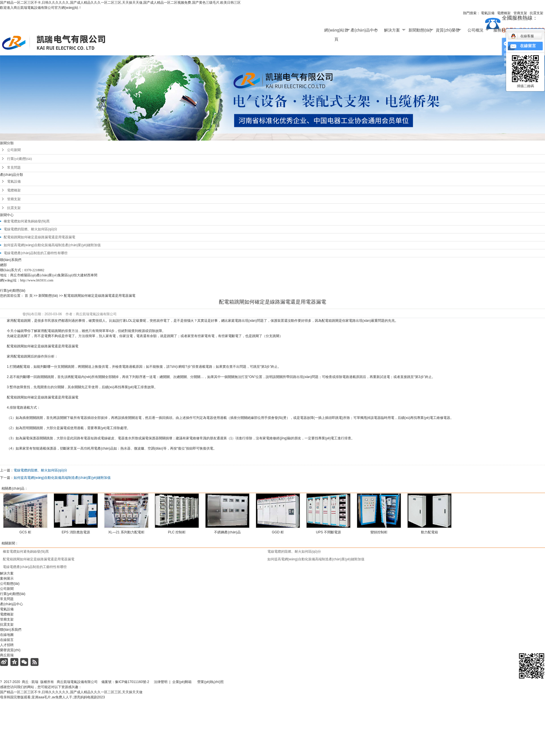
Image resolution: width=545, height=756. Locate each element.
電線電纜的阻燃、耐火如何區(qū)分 (294, 552)
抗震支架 (14, 208)
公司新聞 (14, 150)
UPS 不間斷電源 (328, 532)
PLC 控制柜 (177, 532)
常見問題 (14, 168)
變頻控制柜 (379, 532)
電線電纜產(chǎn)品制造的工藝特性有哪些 (36, 253)
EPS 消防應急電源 (76, 532)
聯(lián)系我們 (11, 630)
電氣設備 (14, 181)
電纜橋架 (14, 190)
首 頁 (29, 296)
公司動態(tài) (10, 584)
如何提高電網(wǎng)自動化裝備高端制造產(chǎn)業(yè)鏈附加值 (52, 245)
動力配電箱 (429, 532)
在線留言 (7, 640)
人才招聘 (7, 645)
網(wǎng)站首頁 (336, 31)
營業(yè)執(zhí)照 (217, 682)
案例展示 (7, 579)
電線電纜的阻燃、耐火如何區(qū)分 (31, 229)
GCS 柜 (25, 532)
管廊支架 (14, 199)
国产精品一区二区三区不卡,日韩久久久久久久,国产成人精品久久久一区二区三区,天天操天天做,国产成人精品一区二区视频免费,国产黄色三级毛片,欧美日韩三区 (120, 3)
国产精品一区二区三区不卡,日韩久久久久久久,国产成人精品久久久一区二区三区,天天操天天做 (71, 692)
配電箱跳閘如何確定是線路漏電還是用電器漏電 (39, 237)
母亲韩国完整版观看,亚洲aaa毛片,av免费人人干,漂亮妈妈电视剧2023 (52, 697)
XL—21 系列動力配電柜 (126, 532)
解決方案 (392, 30)
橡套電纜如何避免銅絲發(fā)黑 (27, 221)
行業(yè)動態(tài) (19, 159)
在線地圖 (7, 635)
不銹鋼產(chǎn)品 (227, 532)
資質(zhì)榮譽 (448, 30)
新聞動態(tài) (420, 30)
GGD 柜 (278, 532)
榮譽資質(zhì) (10, 650)
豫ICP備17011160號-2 (132, 682)
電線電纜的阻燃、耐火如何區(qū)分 (40, 470)
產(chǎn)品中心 (364, 30)
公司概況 (475, 30)
